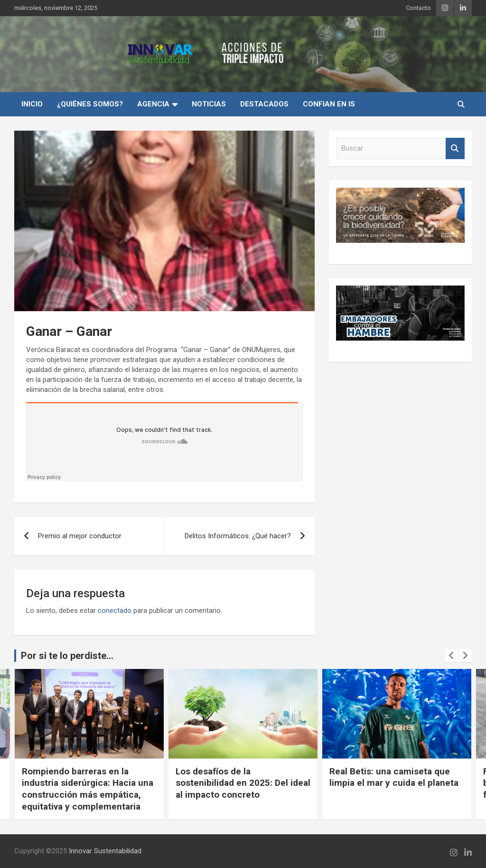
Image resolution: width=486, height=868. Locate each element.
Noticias (209, 104)
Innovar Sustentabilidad (105, 851)
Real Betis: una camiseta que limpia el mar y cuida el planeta (394, 777)
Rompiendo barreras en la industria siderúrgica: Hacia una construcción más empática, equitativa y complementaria (88, 789)
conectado (115, 610)
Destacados (264, 104)
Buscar (455, 148)
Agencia (153, 104)
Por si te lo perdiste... (67, 656)
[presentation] (451, 656)
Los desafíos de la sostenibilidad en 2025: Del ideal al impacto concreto (243, 783)
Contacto (418, 8)
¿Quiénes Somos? (90, 104)
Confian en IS (329, 104)
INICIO (32, 104)
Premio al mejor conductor (80, 536)
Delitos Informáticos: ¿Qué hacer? (238, 536)
